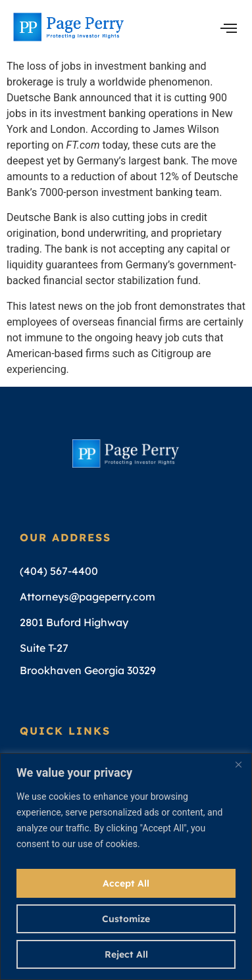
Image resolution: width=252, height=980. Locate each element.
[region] (126, 867)
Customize (126, 919)
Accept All (126, 883)
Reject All (126, 954)
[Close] (238, 764)
